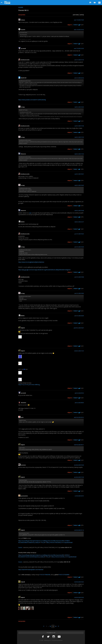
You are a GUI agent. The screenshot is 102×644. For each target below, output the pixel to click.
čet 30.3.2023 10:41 (79, 582)
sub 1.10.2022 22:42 (79, 30)
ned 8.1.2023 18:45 (79, 185)
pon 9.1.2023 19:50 (79, 293)
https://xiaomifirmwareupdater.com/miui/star (31, 570)
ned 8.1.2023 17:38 (79, 126)
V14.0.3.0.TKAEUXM (45, 575)
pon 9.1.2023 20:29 (79, 316)
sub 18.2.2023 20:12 (79, 417)
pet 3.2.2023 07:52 (79, 393)
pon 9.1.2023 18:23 (79, 234)
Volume (23, 20)
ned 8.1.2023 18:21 (79, 174)
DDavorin (23, 154)
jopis (22, 417)
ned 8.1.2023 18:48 (79, 211)
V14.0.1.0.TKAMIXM (64, 575)
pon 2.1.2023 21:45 (79, 60)
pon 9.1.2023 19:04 (79, 277)
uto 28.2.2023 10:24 (79, 465)
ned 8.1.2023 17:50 (79, 137)
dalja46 (23, 582)
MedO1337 (24, 78)
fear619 (23, 30)
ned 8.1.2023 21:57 (79, 222)
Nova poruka (22, 15)
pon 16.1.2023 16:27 (79, 328)
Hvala (76, 25)
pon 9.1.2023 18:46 (79, 247)
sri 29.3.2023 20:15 (79, 496)
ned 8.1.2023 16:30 (79, 107)
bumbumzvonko (25, 60)
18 (50, 626)
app (30, 213)
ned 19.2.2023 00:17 (79, 445)
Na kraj (82, 15)
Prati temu (76, 15)
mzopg (23, 107)
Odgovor (70, 25)
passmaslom (24, 496)
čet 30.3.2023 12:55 (79, 597)
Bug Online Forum (7, 3)
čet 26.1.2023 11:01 (79, 351)
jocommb (23, 49)
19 (53, 626)
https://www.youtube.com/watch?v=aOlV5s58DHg (32, 100)
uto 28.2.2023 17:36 (79, 477)
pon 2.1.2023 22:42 (79, 78)
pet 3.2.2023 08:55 (79, 403)
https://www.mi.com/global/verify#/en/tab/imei (31, 262)
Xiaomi (21, 7)
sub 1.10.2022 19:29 (79, 20)
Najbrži (23, 328)
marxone (23, 465)
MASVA (23, 222)
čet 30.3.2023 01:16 (79, 530)
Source (20, 547)
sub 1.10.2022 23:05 (79, 49)
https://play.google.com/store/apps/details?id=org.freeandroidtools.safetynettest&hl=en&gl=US (44, 270)
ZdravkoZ (23, 403)
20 (56, 626)
